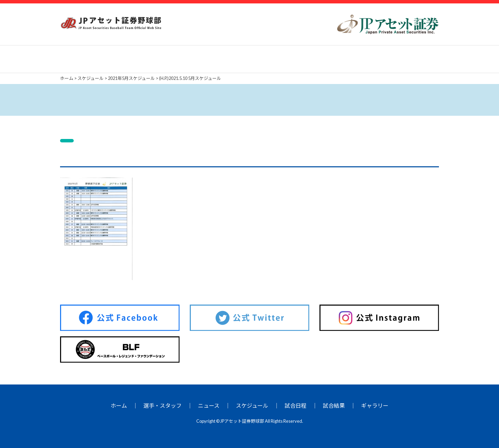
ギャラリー (375, 405)
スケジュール (252, 405)
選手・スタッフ (162, 405)
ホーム (119, 405)
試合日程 (296, 405)
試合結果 (334, 405)
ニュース (209, 405)
